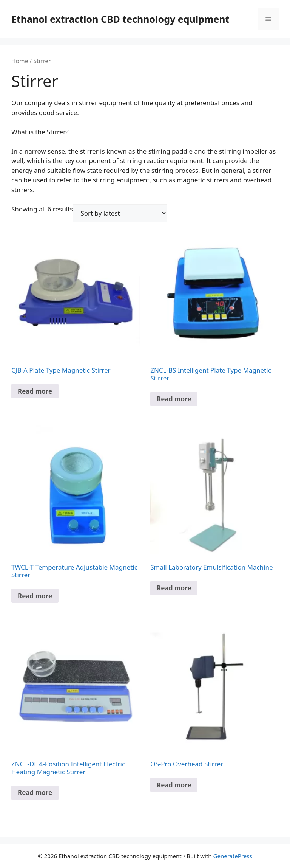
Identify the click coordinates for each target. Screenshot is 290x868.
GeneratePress (233, 856)
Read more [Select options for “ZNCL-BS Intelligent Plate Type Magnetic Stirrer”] (174, 399)
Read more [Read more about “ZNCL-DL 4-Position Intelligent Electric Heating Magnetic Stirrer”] (35, 793)
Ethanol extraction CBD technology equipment (120, 19)
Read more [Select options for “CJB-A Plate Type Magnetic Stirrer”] (35, 391)
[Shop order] (120, 213)
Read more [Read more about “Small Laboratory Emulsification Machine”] (174, 588)
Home (20, 61)
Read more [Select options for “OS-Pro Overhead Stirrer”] (174, 785)
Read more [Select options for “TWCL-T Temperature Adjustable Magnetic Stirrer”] (35, 596)
